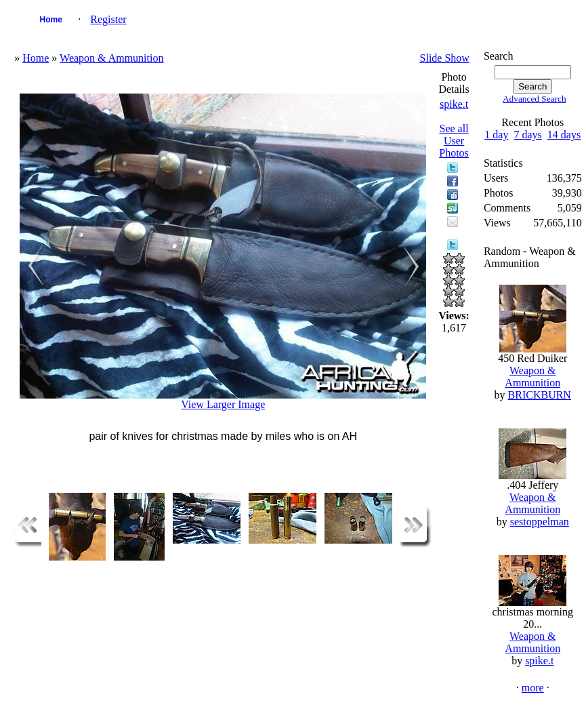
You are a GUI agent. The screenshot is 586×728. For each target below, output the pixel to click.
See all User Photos (454, 141)
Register (108, 19)
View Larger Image (223, 404)
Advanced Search (535, 99)
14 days (564, 135)
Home (51, 20)
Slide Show (445, 58)
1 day (496, 135)
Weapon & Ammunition (111, 58)
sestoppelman (540, 522)
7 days (527, 135)
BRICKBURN (540, 395)
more (533, 688)
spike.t (454, 104)
